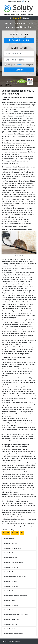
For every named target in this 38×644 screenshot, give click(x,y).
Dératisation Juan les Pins (12, 548)
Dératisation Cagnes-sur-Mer (13, 562)
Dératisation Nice (9, 539)
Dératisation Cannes (10, 553)
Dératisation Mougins (11, 605)
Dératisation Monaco (11, 572)
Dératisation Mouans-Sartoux (13, 634)
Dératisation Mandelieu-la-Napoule (15, 596)
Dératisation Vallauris (11, 586)
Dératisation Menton (10, 581)
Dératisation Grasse (10, 558)
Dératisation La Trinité (11, 629)
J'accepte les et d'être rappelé (20, 65)
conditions (19, 65)
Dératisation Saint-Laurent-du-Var (15, 577)
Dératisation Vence (10, 600)
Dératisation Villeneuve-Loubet (14, 610)
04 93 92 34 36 (19, 41)
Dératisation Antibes (10, 543)
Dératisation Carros (10, 624)
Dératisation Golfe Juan (12, 591)
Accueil (4, 641)
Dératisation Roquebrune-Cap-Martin (16, 615)
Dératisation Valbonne (11, 619)
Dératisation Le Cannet (11, 567)
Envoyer (19, 70)
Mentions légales (14, 641)
